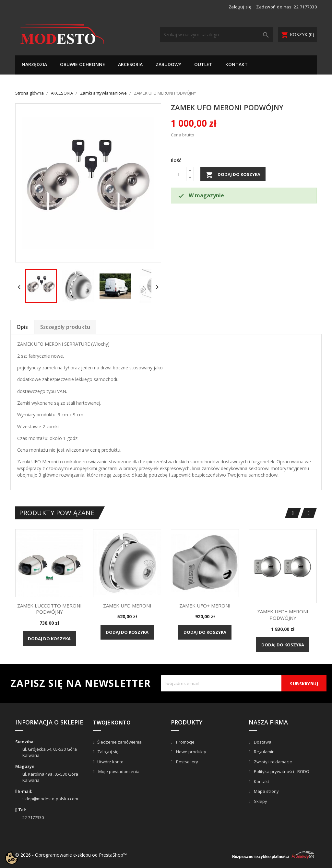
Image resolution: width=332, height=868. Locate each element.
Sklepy (260, 801)
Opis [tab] (22, 327)
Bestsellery (187, 762)
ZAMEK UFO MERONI (127, 606)
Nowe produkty (191, 752)
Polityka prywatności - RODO (281, 771)
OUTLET (203, 64)
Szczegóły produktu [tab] (65, 327)
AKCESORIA (130, 64)
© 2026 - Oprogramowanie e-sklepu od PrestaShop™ (71, 855)
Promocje (185, 742)
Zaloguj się (108, 752)
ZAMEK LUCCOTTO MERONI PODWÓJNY (49, 609)
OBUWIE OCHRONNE (83, 64)
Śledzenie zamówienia (119, 742)
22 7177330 (305, 7)
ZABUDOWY (168, 64)
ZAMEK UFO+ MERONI (205, 606)
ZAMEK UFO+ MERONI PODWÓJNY (283, 615)
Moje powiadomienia (118, 771)
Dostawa (262, 742)
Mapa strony (266, 791)
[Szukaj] (217, 35)
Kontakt (261, 781)
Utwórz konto (110, 762)
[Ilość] (179, 174)
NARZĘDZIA (34, 64)
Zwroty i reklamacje (273, 762)
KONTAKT (237, 64)
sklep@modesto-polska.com (50, 799)
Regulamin (264, 752)
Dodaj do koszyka (233, 175)
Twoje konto (112, 723)
